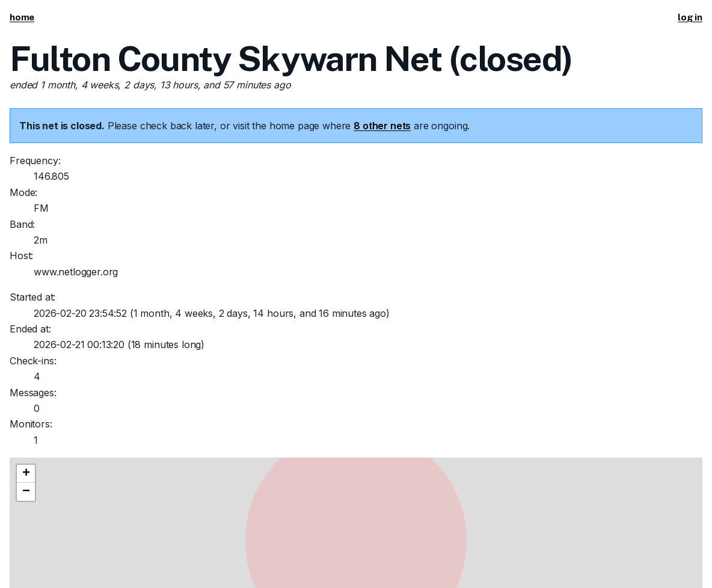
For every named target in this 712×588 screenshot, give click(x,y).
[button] (26, 474)
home (22, 17)
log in (690, 17)
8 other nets (382, 126)
